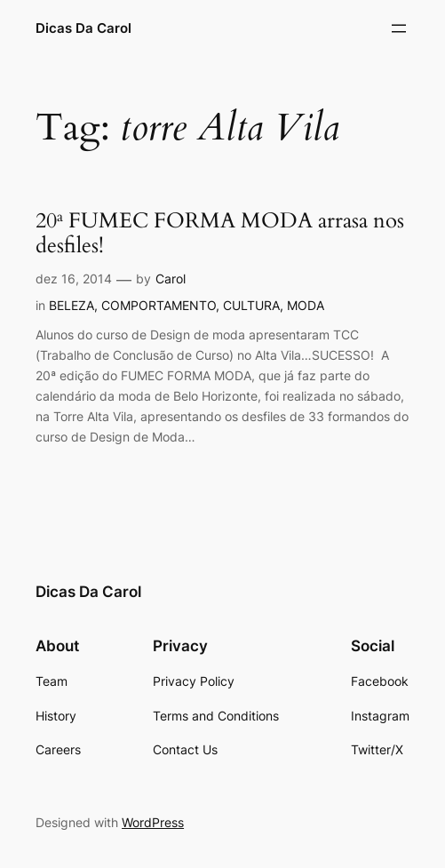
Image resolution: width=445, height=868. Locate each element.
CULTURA (251, 305)
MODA (306, 305)
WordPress (153, 822)
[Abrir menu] (399, 28)
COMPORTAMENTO (159, 305)
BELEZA (72, 305)
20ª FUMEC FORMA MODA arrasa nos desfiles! (220, 234)
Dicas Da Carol (83, 28)
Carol (171, 279)
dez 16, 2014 (74, 279)
